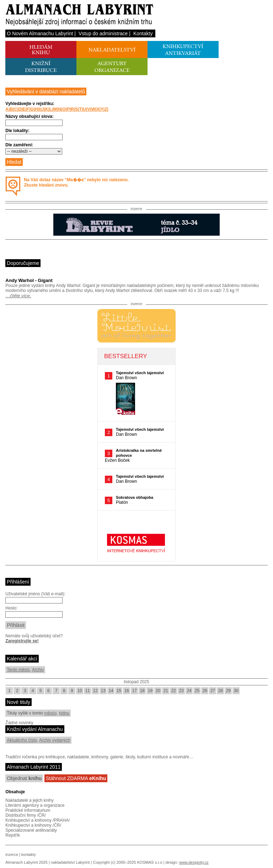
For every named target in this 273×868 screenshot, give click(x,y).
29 (228, 691)
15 (119, 691)
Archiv (38, 670)
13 (103, 691)
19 (150, 691)
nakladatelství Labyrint (70, 862)
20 (158, 691)
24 (189, 691)
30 (236, 691)
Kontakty (143, 33)
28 (221, 691)
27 (213, 691)
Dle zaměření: (19, 145)
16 (127, 691)
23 (181, 691)
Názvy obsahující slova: (29, 116)
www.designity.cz (194, 862)
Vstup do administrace (103, 33)
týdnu (64, 713)
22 (174, 691)
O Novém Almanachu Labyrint (40, 33)
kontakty (29, 854)
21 (166, 691)
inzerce (12, 854)
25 (197, 691)
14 (111, 691)
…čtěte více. (18, 296)
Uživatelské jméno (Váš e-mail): (35, 594)
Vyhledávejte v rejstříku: (30, 104)
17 (135, 691)
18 (142, 691)
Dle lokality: (17, 131)
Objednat (24, 778)
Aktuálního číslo (22, 740)
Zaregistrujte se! (22, 641)
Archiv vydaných (55, 740)
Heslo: (11, 608)
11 (88, 691)
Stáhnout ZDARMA (76, 778)
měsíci (50, 713)
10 (80, 691)
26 (205, 691)
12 (95, 691)
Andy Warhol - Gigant (29, 280)
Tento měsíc (18, 670)
